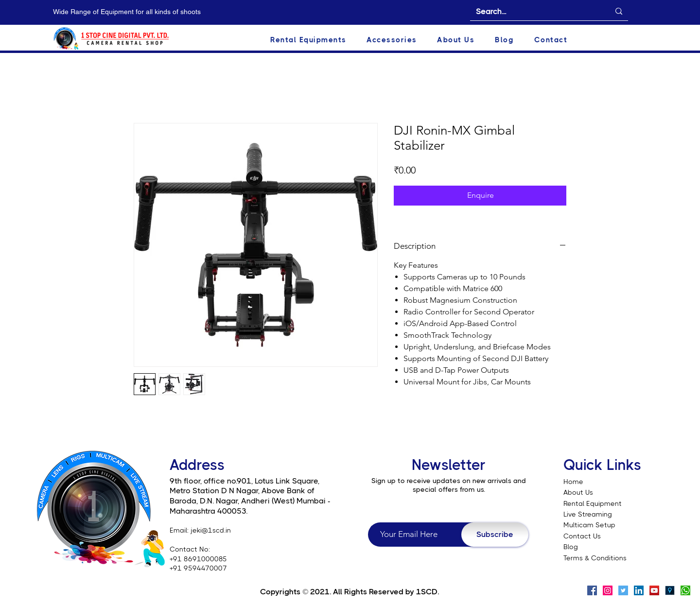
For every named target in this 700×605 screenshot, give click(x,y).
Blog (571, 547)
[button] (318, 40)
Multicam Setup (590, 525)
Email (178, 530)
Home (573, 482)
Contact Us (582, 536)
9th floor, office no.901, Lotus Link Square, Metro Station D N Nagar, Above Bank (245, 486)
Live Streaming (588, 514)
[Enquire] (480, 195)
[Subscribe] (495, 535)
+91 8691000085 (198, 559)
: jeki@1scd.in (209, 530)
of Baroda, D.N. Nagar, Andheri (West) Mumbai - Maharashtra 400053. (250, 501)
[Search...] (535, 12)
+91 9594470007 (198, 568)
